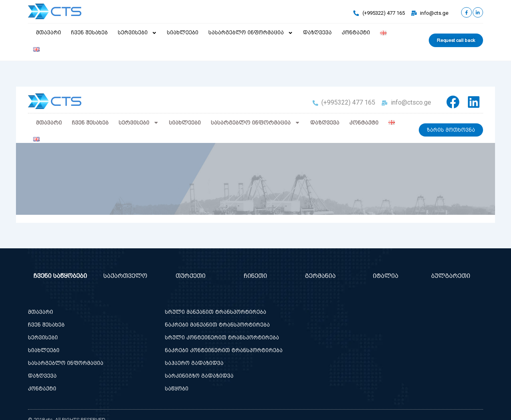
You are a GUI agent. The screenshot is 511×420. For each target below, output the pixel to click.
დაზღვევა (317, 33)
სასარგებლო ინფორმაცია (251, 33)
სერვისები (137, 33)
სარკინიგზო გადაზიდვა (199, 376)
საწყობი (177, 389)
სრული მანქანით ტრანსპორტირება (216, 312)
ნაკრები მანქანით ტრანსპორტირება (217, 325)
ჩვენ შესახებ (89, 33)
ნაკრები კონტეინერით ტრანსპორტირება (224, 350)
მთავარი (49, 33)
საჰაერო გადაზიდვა (194, 363)
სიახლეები (183, 33)
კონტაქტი (356, 33)
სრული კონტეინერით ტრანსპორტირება (222, 338)
